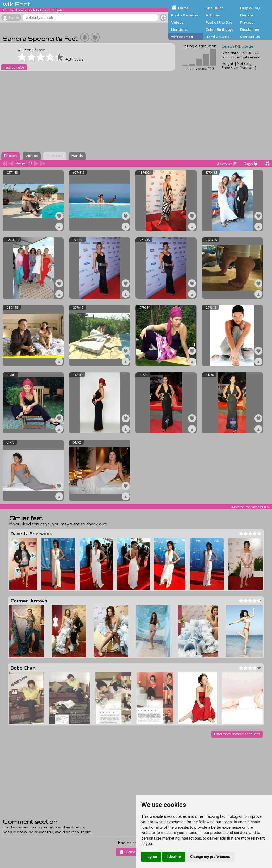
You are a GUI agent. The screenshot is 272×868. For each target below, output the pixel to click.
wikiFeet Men (182, 37)
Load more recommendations (237, 734)
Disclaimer (250, 29)
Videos (177, 22)
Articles (213, 15)
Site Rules (214, 8)
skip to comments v (250, 507)
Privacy (247, 22)
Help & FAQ (250, 8)
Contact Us (250, 37)
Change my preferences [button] (210, 857)
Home (183, 8)
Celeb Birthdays (220, 29)
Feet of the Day (219, 22)
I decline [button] (174, 857)
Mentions (179, 29)
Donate (247, 15)
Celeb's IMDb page (237, 46)
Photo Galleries (185, 15)
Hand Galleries (218, 37)
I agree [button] (151, 857)
